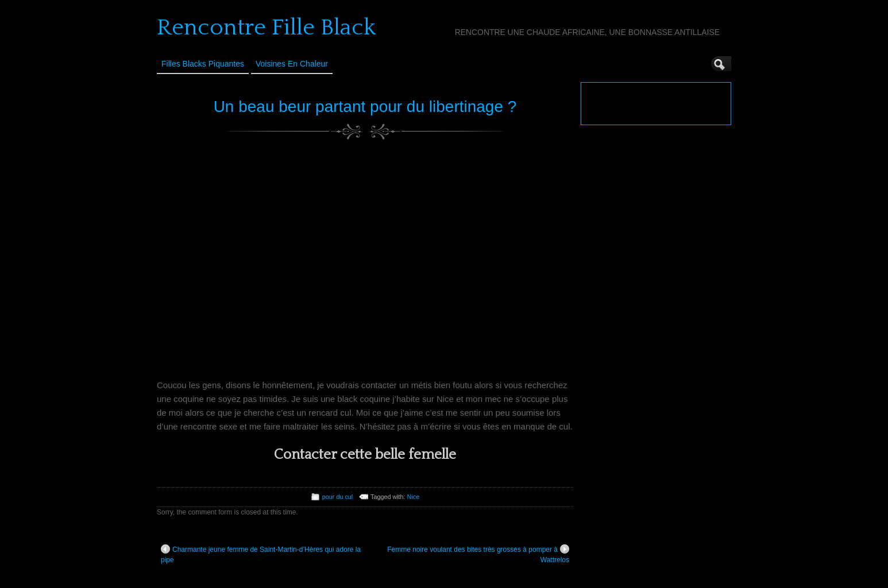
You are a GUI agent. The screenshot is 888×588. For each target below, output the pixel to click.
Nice (414, 497)
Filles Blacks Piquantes (203, 64)
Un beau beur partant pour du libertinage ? (365, 107)
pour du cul (337, 497)
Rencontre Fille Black (266, 28)
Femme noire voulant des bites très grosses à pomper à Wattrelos (478, 554)
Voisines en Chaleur (292, 64)
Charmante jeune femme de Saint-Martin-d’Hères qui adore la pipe (261, 554)
